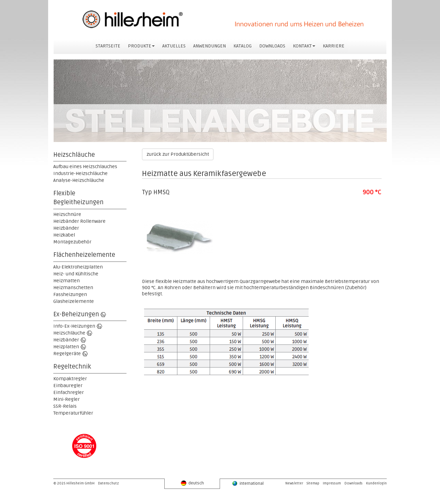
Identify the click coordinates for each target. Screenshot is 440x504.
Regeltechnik (72, 366)
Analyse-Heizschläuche (79, 180)
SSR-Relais (65, 406)
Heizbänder (66, 228)
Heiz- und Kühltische (76, 274)
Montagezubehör (72, 242)
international (248, 483)
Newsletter (294, 483)
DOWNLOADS (272, 46)
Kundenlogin (376, 483)
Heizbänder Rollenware (79, 221)
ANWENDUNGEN (210, 46)
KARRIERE (334, 46)
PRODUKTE (141, 46)
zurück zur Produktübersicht (178, 154)
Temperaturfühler (73, 413)
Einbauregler (68, 386)
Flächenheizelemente (84, 255)
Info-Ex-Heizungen (74, 326)
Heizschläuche (74, 155)
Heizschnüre (67, 214)
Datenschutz (108, 483)
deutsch (192, 483)
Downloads (354, 483)
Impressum (332, 483)
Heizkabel (64, 235)
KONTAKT (304, 46)
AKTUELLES (174, 46)
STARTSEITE (108, 46)
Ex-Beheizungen (76, 314)
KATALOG (243, 46)
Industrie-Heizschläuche (80, 173)
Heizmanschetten (73, 288)
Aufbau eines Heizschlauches (85, 167)
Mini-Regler (67, 399)
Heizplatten (66, 347)
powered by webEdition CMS (437, 502)
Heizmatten (67, 281)
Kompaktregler (70, 379)
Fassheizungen (70, 294)
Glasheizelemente (74, 301)
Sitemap (313, 483)
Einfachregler (69, 392)
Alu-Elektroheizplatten (78, 267)
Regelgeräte (67, 354)
